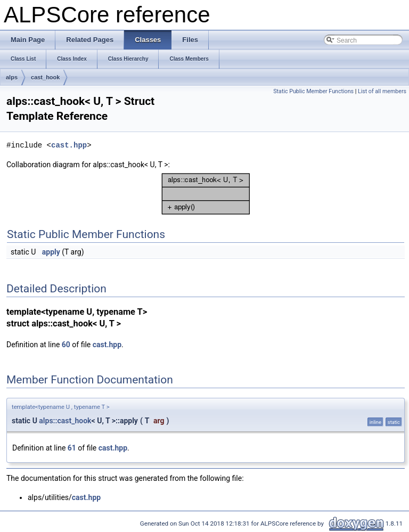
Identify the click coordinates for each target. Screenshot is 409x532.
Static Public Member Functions (313, 91)
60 (66, 345)
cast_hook (45, 77)
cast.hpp (69, 145)
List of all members (382, 91)
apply (51, 252)
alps (12, 77)
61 (72, 448)
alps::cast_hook (65, 421)
